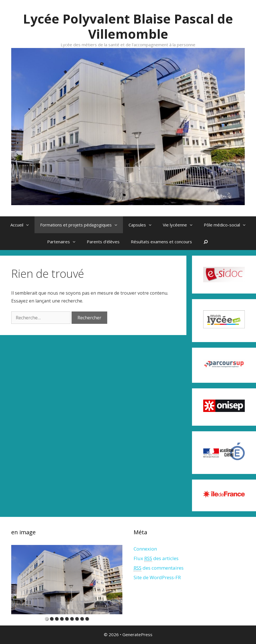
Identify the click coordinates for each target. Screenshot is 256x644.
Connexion (145, 549)
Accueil (22, 225)
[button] (29, 225)
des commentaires (159, 568)
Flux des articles (156, 558)
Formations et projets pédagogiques (82, 225)
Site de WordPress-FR (157, 577)
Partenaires (64, 242)
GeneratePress (137, 634)
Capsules (143, 225)
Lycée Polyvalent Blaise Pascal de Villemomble (128, 26)
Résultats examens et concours (161, 242)
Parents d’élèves (103, 242)
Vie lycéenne (180, 225)
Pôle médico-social (228, 225)
